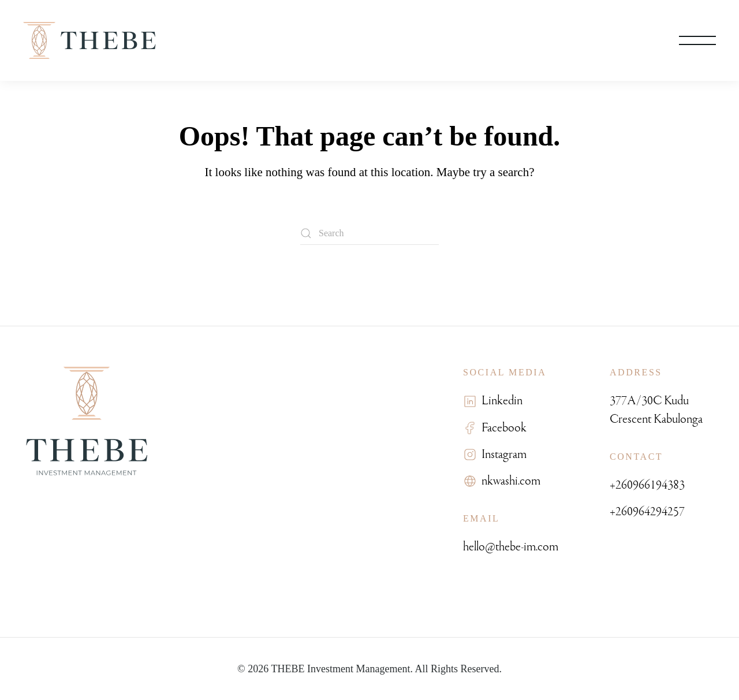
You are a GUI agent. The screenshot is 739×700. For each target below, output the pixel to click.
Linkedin (500, 401)
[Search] (369, 233)
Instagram (502, 454)
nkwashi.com (509, 481)
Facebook (502, 428)
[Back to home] (89, 40)
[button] (697, 40)
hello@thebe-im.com (511, 547)
